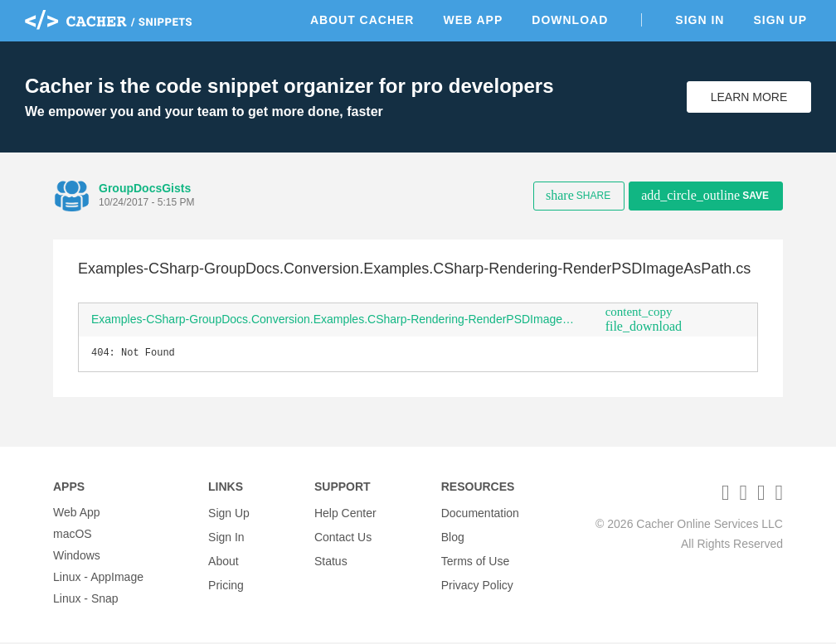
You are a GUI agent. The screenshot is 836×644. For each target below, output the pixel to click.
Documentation (480, 514)
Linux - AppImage (98, 579)
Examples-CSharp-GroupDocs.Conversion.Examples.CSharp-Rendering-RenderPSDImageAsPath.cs (342, 319)
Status (331, 557)
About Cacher (362, 20)
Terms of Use (475, 557)
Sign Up (780, 20)
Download (570, 20)
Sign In (700, 20)
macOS (73, 535)
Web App (473, 20)
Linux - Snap (86, 600)
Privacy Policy (477, 579)
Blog (453, 535)
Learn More (749, 97)
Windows (77, 557)
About (224, 557)
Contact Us (343, 535)
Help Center (345, 514)
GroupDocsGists (145, 188)
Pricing (226, 579)
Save (705, 195)
